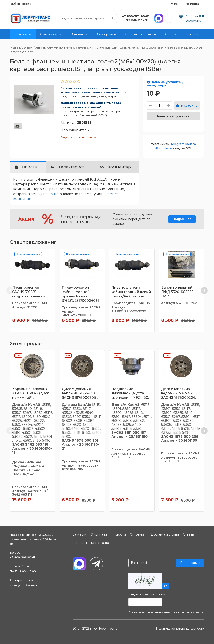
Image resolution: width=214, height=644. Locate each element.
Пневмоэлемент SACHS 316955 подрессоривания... (29, 292)
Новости (119, 534)
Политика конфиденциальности (180, 629)
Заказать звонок (136, 20)
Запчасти (21, 34)
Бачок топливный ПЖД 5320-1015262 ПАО (177, 292)
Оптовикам (79, 34)
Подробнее (182, 219)
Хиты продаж (106, 34)
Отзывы (171, 34)
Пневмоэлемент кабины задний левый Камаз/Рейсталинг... (131, 292)
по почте (51, 194)
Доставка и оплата (139, 34)
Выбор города (21, 4)
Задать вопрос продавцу (78, 137)
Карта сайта (100, 543)
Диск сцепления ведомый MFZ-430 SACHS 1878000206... (179, 393)
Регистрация (194, 4)
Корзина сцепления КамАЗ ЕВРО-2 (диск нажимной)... (31, 393)
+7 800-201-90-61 (22, 557)
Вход (178, 4)
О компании (49, 34)
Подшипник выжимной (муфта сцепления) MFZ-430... (131, 393)
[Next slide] (204, 290)
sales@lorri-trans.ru (25, 585)
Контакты (192, 34)
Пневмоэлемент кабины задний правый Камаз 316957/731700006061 (80, 294)
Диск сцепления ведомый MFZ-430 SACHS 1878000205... (80, 393)
